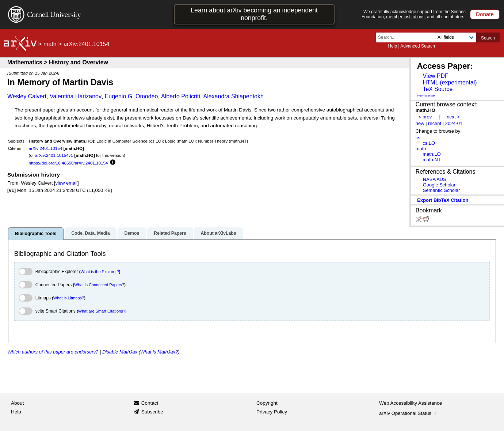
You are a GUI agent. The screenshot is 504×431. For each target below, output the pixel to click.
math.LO (432, 154)
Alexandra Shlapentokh (233, 96)
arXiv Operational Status (408, 413)
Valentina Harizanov (76, 96)
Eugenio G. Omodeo (131, 96)
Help (392, 46)
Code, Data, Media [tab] (90, 233)
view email (66, 183)
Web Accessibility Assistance (411, 403)
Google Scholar (439, 185)
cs (418, 138)
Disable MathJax (120, 352)
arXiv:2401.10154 (46, 148)
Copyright (267, 403)
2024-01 (454, 123)
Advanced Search (418, 46)
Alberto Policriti (181, 96)
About (17, 403)
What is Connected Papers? (99, 285)
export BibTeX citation (443, 200)
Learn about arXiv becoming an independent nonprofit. (254, 14)
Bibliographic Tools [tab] (36, 234)
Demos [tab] (132, 233)
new (420, 123)
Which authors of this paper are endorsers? (53, 352)
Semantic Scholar (442, 190)
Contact (150, 403)
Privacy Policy (272, 412)
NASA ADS (435, 179)
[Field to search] (456, 37)
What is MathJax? (159, 352)
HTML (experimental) (450, 82)
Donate (485, 14)
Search (488, 38)
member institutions (405, 17)
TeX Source (438, 89)
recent (435, 123)
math (50, 44)
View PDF (435, 76)
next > (453, 117)
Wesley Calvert (27, 96)
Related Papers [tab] (170, 233)
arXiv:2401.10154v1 (54, 155)
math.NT (432, 160)
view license (426, 95)
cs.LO (429, 143)
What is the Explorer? (100, 272)
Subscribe (152, 412)
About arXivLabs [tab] (218, 233)
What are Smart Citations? (102, 311)
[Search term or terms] (408, 37)
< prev (425, 117)
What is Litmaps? (69, 298)
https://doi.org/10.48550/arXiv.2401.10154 (68, 163)
